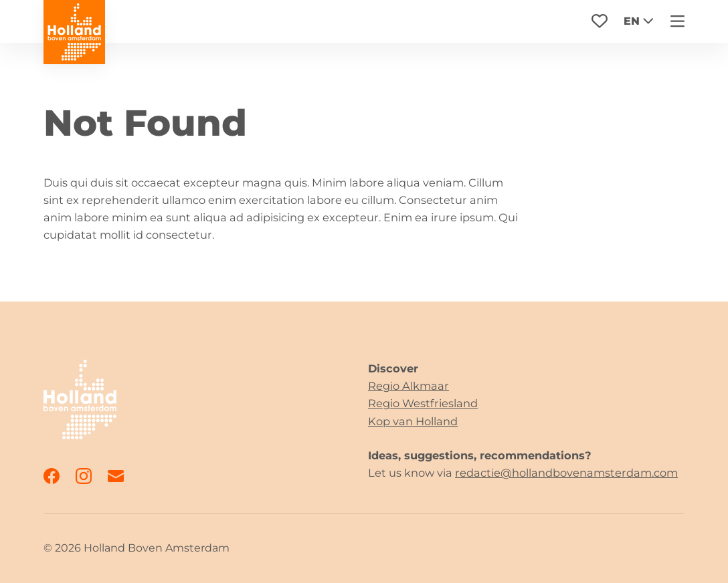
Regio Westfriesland (423, 403)
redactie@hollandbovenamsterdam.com (566, 473)
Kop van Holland (413, 421)
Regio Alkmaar (408, 386)
